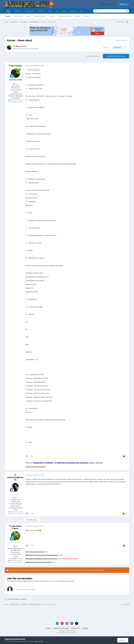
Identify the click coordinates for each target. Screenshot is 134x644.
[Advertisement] (67, 614)
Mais (81, 11)
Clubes (64, 11)
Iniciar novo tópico (93, 56)
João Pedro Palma (16, 527)
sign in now (52, 581)
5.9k (16, 498)
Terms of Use (39, 641)
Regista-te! (123, 4)
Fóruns (8, 16)
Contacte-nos (76, 628)
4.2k (16, 84)
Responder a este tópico (116, 56)
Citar (32, 456)
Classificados (29, 11)
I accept (123, 640)
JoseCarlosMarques (15, 479)
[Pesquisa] (104, 11)
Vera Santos (22, 46)
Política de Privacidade (61, 628)
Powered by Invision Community (67, 633)
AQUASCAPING (33, 49)
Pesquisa (87, 16)
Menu (9, 12)
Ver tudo (52, 16)
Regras (78, 16)
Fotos (50, 11)
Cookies (85, 628)
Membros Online (40, 16)
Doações (73, 11)
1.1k (16, 546)
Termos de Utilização (65, 16)
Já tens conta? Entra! (108, 4)
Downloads (41, 11)
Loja (57, 11)
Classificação (18, 16)
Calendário (18, 11)
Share (106, 47)
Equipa (29, 16)
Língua (49, 628)
